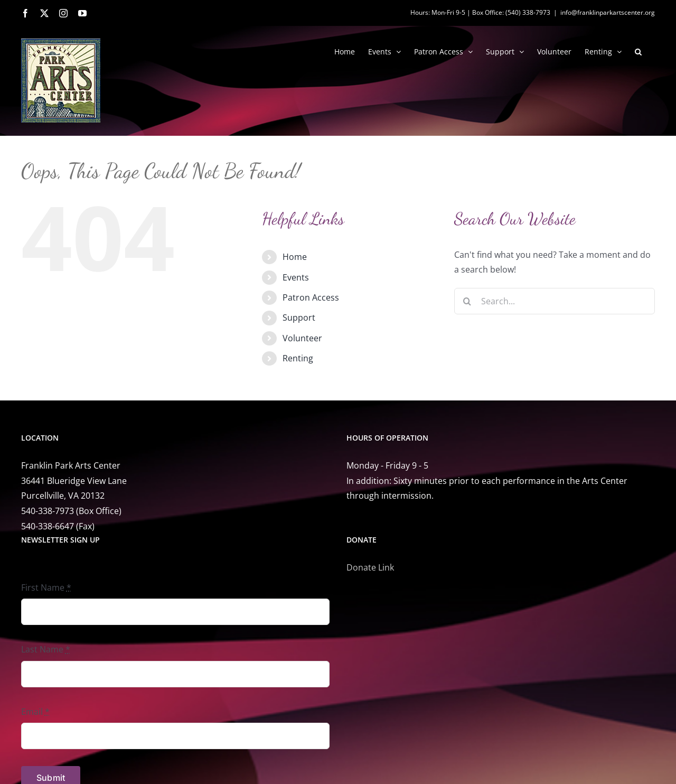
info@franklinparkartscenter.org (608, 12)
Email (35, 712)
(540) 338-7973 (528, 12)
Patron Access (311, 297)
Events (296, 277)
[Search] (467, 301)
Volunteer (302, 338)
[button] (638, 51)
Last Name (46, 649)
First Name (46, 587)
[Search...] (555, 301)
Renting (298, 358)
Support (299, 318)
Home (295, 257)
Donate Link (370, 567)
